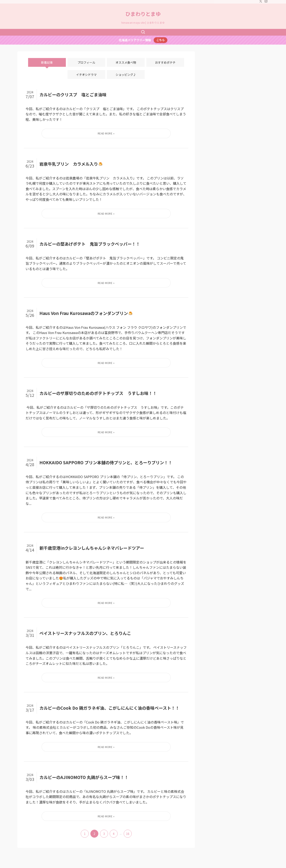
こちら (161, 40)
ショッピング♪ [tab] (126, 75)
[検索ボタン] (143, 32)
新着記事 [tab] (47, 62)
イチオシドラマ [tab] (86, 75)
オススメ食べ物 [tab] (126, 62)
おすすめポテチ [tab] (165, 62)
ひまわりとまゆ (143, 14)
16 (128, 834)
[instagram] (266, 2)
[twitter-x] (261, 2)
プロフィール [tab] (86, 62)
